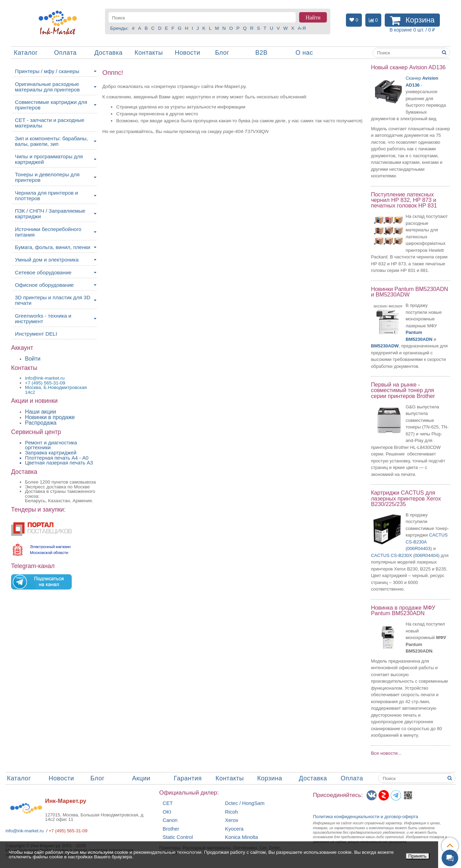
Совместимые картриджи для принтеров (51, 105)
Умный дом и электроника (47, 260)
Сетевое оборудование (43, 272)
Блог (222, 53)
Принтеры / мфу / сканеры (47, 71)
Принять (417, 856)
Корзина (270, 778)
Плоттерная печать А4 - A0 (57, 458)
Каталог (26, 53)
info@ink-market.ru (25, 831)
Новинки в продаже (50, 417)
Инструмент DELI (36, 334)
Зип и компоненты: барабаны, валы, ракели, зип (51, 141)
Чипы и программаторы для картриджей (49, 159)
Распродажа (41, 423)
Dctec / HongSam (245, 803)
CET (168, 803)
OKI (167, 812)
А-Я (302, 28)
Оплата (65, 53)
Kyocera (234, 829)
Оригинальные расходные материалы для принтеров (47, 87)
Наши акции (41, 412)
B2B (261, 53)
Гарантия (188, 778)
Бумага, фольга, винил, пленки (53, 247)
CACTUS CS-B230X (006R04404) (405, 555)
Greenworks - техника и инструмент (43, 318)
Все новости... (386, 753)
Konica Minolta (241, 837)
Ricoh (231, 812)
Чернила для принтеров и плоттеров (46, 196)
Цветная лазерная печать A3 (59, 463)
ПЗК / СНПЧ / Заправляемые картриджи (50, 214)
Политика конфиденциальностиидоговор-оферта (366, 817)
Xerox (232, 820)
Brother (171, 829)
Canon (170, 820)
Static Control (178, 837)
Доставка (108, 53)
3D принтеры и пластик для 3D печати (53, 300)
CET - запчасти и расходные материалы (50, 123)
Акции (141, 778)
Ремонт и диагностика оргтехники (51, 445)
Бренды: (119, 28)
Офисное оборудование (44, 285)
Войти (33, 359)
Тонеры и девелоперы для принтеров (47, 177)
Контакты (149, 53)
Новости (187, 53)
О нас (304, 53)
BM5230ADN (419, 339)
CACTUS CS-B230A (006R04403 (427, 542)
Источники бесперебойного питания (48, 232)
